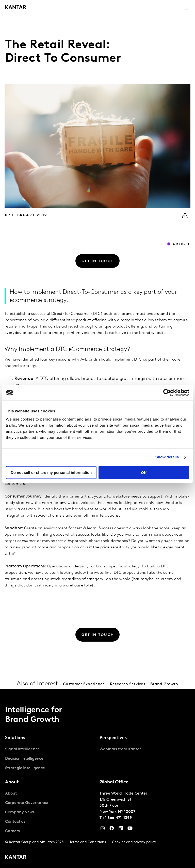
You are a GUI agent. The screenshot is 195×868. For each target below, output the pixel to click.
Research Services (128, 684)
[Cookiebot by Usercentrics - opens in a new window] (167, 393)
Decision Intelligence (24, 759)
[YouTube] (121, 829)
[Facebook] (112, 829)
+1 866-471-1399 (117, 818)
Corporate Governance (27, 803)
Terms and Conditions (88, 842)
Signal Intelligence (22, 749)
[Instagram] (103, 829)
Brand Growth (164, 684)
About (11, 794)
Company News (20, 812)
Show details (167, 457)
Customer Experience (84, 684)
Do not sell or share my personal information (51, 472)
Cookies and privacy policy (134, 842)
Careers (12, 831)
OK (144, 472)
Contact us (15, 822)
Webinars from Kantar (120, 749)
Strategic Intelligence (25, 768)
